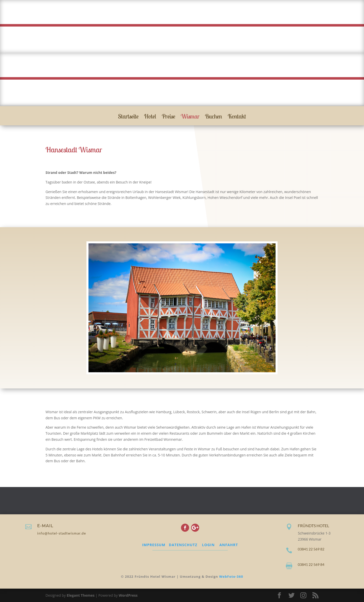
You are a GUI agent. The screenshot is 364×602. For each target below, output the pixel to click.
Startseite (128, 117)
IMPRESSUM (154, 545)
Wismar (190, 117)
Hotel (150, 117)
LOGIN (208, 545)
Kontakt (237, 117)
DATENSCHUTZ (183, 545)
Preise (168, 117)
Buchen (214, 117)
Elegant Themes (81, 595)
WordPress (128, 595)
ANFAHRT (229, 545)
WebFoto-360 (231, 576)
